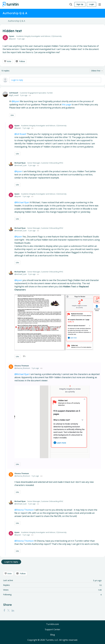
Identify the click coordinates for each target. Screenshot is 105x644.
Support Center (53, 630)
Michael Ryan (20, 163)
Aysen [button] (16, 101)
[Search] (71, 4)
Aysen (12, 36)
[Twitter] (8, 610)
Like (12, 115)
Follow (22, 61)
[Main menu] (100, 4)
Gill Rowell (14, 93)
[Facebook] (4, 610)
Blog (53, 635)
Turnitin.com (52, 624)
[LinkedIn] (13, 610)
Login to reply (17, 80)
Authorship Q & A (17, 21)
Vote (9, 61)
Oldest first (96, 71)
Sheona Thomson (22, 366)
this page (67, 104)
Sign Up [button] (80, 4)
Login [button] (91, 4)
